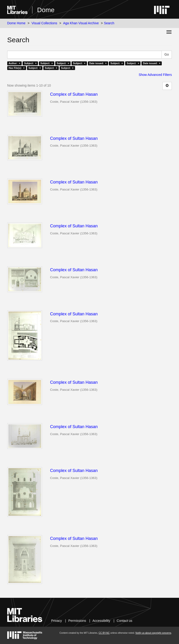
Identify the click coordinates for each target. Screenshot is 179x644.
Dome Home (16, 23)
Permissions (77, 621)
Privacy (57, 621)
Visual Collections (44, 23)
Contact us (125, 621)
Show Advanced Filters (155, 75)
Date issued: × (98, 63)
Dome (46, 10)
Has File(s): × (17, 68)
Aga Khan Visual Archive (81, 23)
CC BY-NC (104, 633)
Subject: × (30, 63)
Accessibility (101, 621)
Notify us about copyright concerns (153, 633)
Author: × (14, 63)
